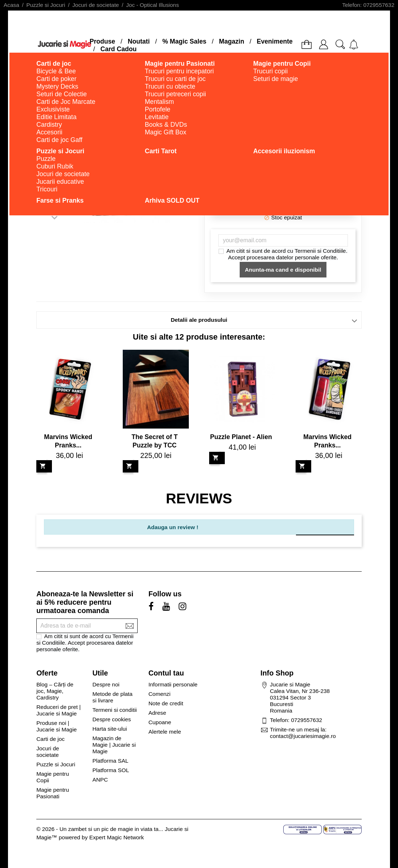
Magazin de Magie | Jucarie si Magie (114, 745)
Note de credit (166, 703)
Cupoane (160, 722)
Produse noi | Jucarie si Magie (56, 726)
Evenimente (275, 41)
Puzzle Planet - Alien (241, 437)
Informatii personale (173, 684)
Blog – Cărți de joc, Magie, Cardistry (55, 691)
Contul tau (166, 673)
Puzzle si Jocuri (56, 764)
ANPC (100, 780)
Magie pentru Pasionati (53, 793)
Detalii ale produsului (199, 320)
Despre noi (106, 684)
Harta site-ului (109, 729)
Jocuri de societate (48, 752)
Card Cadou (118, 49)
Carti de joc (50, 739)
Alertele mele (165, 732)
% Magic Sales (184, 41)
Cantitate (279, 179)
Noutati (139, 41)
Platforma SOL (111, 770)
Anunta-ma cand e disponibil (283, 270)
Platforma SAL (110, 761)
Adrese (157, 713)
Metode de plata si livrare (112, 697)
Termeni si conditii (114, 710)
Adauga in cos (283, 204)
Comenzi (160, 694)
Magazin (232, 41)
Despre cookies (111, 719)
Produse (102, 41)
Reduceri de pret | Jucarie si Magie (58, 710)
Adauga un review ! (173, 527)
